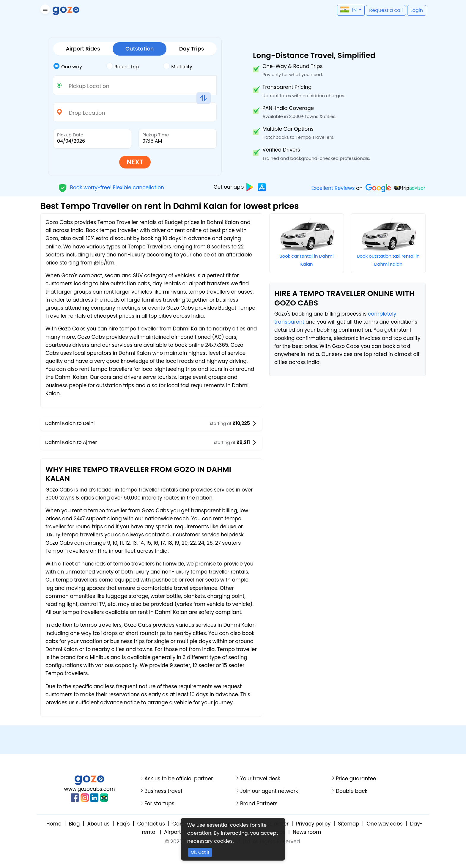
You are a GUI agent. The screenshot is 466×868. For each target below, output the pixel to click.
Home (54, 824)
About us (98, 824)
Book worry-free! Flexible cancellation (111, 187)
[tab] (80, 67)
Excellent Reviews (333, 188)
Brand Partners (259, 804)
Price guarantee (356, 779)
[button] (44, 10)
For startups (159, 804)
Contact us (151, 824)
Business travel (163, 791)
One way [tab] (68, 66)
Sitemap (348, 824)
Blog (74, 824)
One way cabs (385, 824)
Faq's (123, 824)
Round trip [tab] (123, 66)
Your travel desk (260, 779)
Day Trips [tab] (192, 49)
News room (307, 832)
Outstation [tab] (140, 49)
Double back (352, 791)
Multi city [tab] (178, 66)
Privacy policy (313, 824)
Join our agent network (269, 791)
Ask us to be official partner (179, 779)
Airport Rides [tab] (83, 49)
